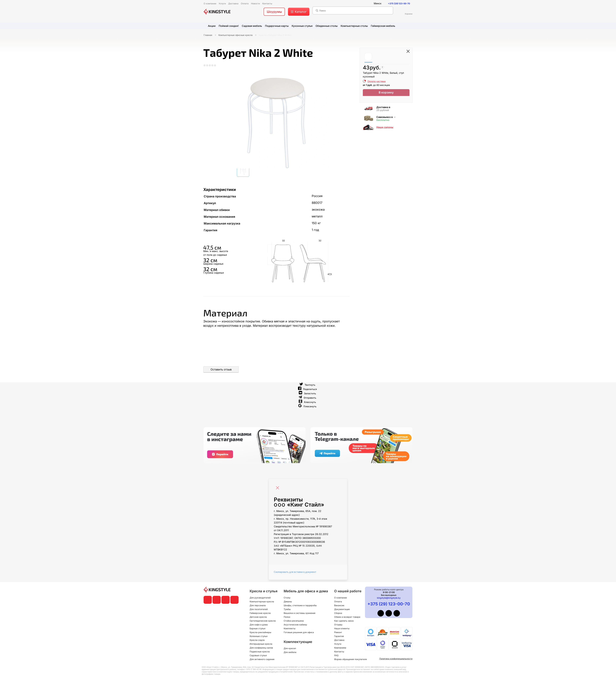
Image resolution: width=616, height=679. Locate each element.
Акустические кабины (295, 625)
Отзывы (338, 625)
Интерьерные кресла (261, 644)
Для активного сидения (262, 659)
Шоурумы (274, 12)
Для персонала (258, 605)
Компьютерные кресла (262, 601)
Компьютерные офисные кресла (235, 35)
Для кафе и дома (259, 625)
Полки (287, 617)
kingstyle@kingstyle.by (389, 598)
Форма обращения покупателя (351, 659)
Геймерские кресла (260, 613)
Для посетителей (259, 609)
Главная (208, 35)
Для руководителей (260, 598)
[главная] (217, 12)
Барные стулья (257, 628)
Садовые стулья (258, 655)
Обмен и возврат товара (347, 617)
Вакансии (339, 605)
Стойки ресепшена (294, 621)
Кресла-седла (257, 640)
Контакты (339, 652)
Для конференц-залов (261, 648)
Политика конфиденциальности (396, 659)
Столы (287, 598)
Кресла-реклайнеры (260, 632)
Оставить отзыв (221, 372)
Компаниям (340, 648)
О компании (340, 598)
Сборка (338, 613)
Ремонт (338, 632)
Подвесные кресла (260, 652)
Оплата (338, 601)
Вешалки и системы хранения (300, 613)
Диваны (288, 601)
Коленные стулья (259, 636)
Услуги (338, 644)
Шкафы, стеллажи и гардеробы (300, 605)
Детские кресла (258, 617)
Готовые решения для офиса (299, 632)
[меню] (299, 12)
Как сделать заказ (344, 621)
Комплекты (290, 628)
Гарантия (339, 636)
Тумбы (287, 609)
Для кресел (290, 648)
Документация (342, 609)
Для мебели (290, 652)
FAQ (336, 655)
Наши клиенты (342, 628)
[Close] (278, 488)
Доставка (339, 640)
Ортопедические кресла (263, 621)
